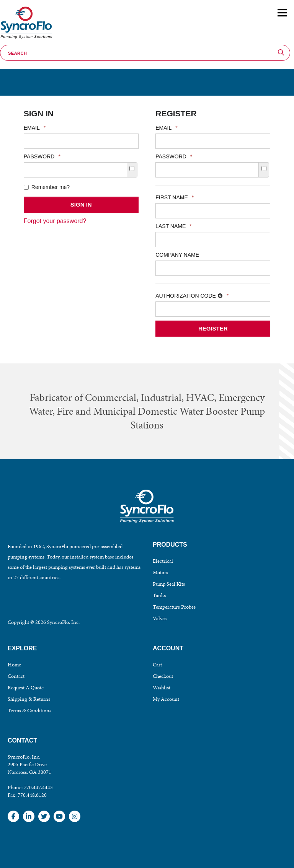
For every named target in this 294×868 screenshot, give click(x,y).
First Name (175, 197)
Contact (16, 676)
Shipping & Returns (29, 699)
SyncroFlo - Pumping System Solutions (25, 39)
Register (213, 328)
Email (35, 128)
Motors (160, 572)
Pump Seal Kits (169, 584)
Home (14, 665)
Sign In (81, 204)
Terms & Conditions (29, 711)
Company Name (177, 255)
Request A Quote (26, 688)
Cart (157, 665)
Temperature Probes (174, 607)
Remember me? (47, 187)
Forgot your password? (55, 221)
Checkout (163, 676)
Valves (160, 618)
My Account (166, 699)
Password (42, 156)
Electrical (163, 561)
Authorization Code (192, 296)
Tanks (159, 595)
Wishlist (162, 688)
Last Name (174, 226)
